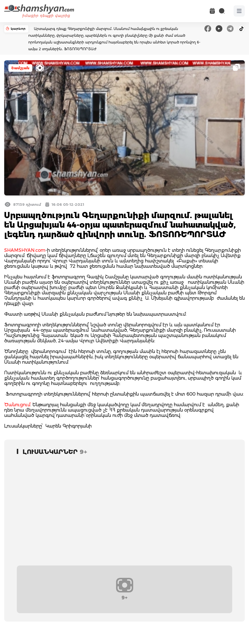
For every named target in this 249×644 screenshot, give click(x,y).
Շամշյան (20, 68)
